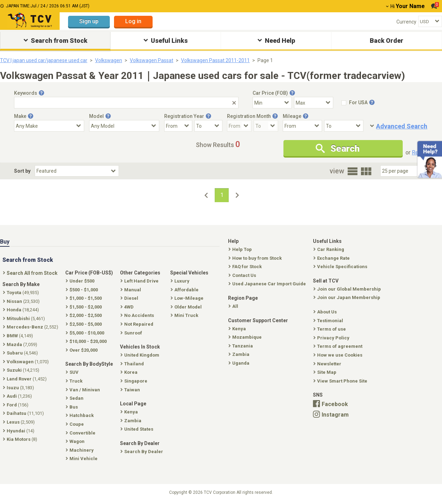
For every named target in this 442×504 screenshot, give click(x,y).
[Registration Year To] (208, 126)
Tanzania (241, 346)
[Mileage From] (302, 126)
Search (338, 148)
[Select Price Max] (314, 103)
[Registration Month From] (239, 126)
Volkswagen (109, 60)
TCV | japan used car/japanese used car (44, 60)
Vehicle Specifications (341, 267)
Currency (406, 22)
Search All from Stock (31, 273)
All (234, 306)
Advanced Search (402, 126)
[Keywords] (126, 103)
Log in (133, 21)
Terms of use (330, 329)
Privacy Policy (332, 338)
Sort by (22, 171)
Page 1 (265, 60)
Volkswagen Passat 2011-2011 (215, 60)
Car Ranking (329, 249)
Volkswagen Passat (152, 60)
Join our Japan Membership (347, 297)
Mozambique (246, 337)
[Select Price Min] (272, 103)
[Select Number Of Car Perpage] (404, 171)
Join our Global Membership (348, 289)
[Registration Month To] (266, 126)
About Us (326, 312)
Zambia (240, 354)
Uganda (240, 363)
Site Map (326, 372)
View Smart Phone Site (341, 381)
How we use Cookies (339, 355)
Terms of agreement (339, 346)
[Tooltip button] (41, 93)
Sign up (89, 21)
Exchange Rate (332, 258)
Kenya (238, 329)
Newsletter (328, 364)
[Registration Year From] (178, 126)
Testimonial (329, 321)
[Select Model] (124, 126)
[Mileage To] (344, 126)
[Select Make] (49, 126)
